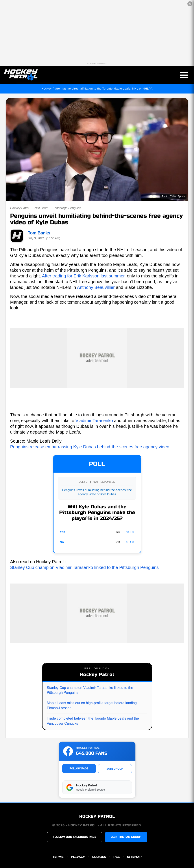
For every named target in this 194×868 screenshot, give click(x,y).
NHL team (42, 208)
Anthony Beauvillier (96, 287)
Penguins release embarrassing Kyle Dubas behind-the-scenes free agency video (90, 447)
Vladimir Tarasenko (94, 421)
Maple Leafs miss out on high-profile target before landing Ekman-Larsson (92, 705)
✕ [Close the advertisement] (190, 4)
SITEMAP (134, 857)
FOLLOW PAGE (79, 768)
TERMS (58, 857)
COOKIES (99, 857)
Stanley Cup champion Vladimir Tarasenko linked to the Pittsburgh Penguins (84, 567)
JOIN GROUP (115, 769)
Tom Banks (39, 233)
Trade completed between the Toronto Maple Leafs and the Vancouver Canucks (93, 721)
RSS (116, 857)
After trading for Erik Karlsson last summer (83, 276)
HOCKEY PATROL (97, 816)
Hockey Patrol (20, 208)
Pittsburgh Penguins (67, 208)
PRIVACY (78, 857)
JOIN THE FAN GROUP (126, 837)
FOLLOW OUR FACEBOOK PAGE (75, 837)
